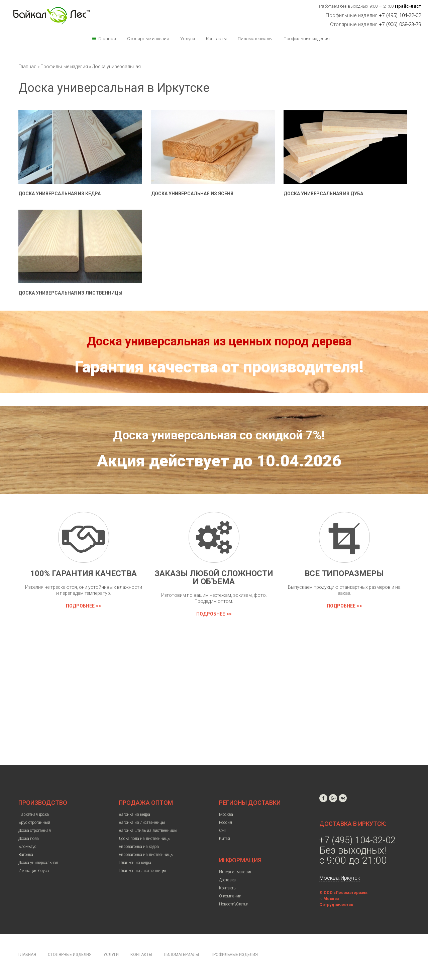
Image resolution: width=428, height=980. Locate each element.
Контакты (216, 38)
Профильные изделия (307, 38)
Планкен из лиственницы (142, 871)
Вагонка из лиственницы (142, 823)
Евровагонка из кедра (139, 847)
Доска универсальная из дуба (323, 194)
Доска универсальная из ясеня (192, 194)
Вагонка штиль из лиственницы (148, 831)
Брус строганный (34, 823)
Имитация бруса (34, 871)
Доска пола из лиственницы (145, 839)
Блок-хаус (27, 847)
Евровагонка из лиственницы (146, 855)
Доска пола (29, 839)
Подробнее (80, 606)
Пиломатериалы (255, 38)
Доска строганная (35, 831)
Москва (226, 814)
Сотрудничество (336, 905)
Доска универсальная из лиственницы (70, 293)
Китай (225, 839)
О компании (230, 896)
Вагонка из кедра (134, 814)
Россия (226, 823)
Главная (107, 38)
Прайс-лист (408, 6)
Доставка (227, 880)
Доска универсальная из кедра (60, 194)
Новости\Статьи (234, 904)
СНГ (223, 831)
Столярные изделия (148, 38)
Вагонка (26, 855)
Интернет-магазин (236, 872)
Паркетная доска (34, 814)
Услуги (188, 38)
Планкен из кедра (135, 863)
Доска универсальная (116, 67)
